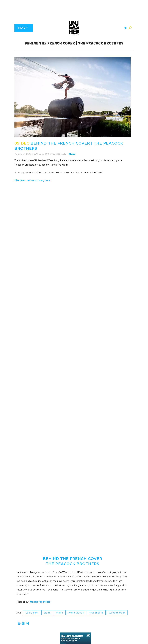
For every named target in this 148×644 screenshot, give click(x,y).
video (47, 613)
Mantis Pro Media (40, 602)
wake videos (76, 613)
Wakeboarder (117, 613)
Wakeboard (96, 613)
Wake (60, 613)
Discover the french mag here (33, 180)
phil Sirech (60, 154)
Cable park (32, 613)
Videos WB (43, 154)
